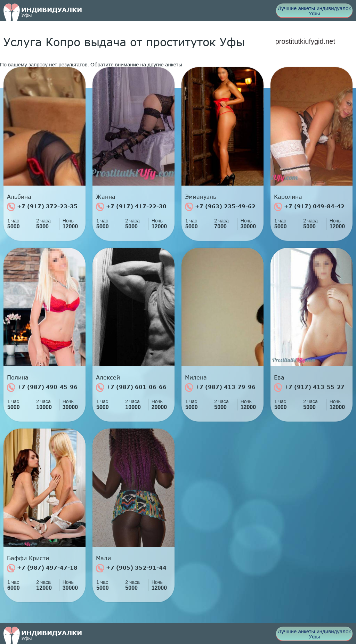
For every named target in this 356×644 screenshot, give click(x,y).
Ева (279, 377)
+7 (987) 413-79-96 (220, 388)
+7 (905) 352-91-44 (131, 568)
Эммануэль (201, 197)
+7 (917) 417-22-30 (131, 207)
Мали (103, 558)
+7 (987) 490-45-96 (42, 388)
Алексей (108, 377)
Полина (18, 377)
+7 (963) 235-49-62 (220, 207)
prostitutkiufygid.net (305, 41)
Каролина (288, 197)
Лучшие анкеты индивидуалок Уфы (314, 11)
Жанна (106, 197)
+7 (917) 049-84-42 (309, 207)
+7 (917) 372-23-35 (42, 207)
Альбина (19, 197)
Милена (196, 377)
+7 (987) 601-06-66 (131, 388)
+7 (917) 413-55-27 (309, 388)
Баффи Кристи (28, 558)
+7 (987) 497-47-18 (42, 568)
